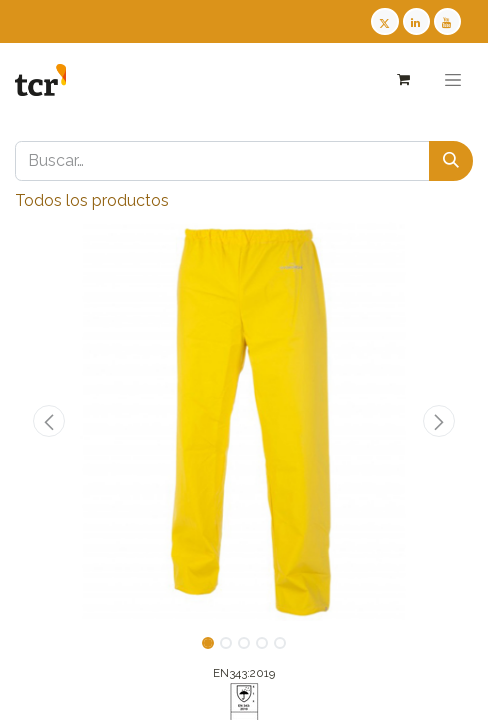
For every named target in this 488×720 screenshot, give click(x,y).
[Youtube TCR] (447, 21)
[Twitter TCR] (384, 21)
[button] (49, 421)
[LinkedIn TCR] (416, 21)
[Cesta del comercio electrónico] (402, 79)
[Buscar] (451, 161)
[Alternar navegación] (453, 80)
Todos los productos (92, 200)
